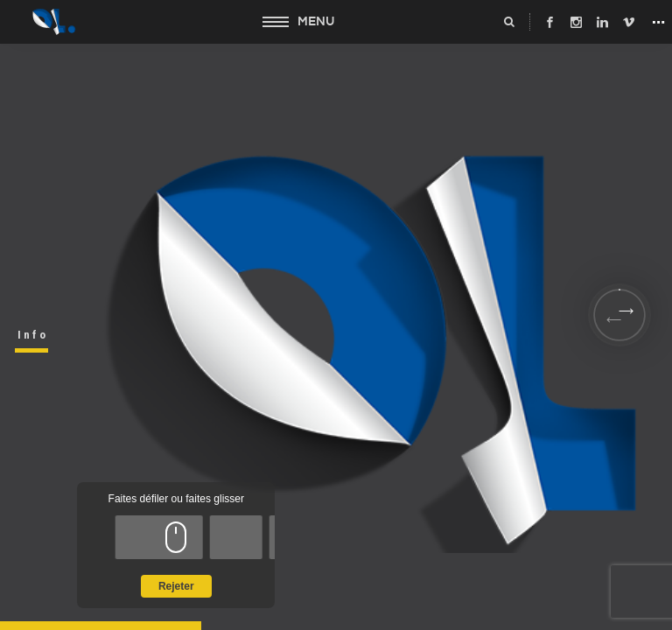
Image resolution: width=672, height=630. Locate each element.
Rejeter (176, 586)
